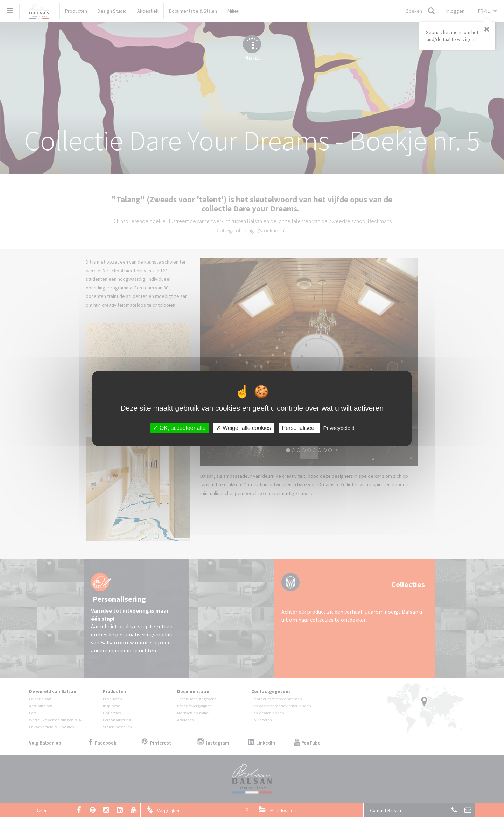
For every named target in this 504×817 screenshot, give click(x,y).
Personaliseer (299, 428)
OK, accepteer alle (179, 428)
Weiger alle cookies (244, 428)
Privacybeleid (339, 428)
